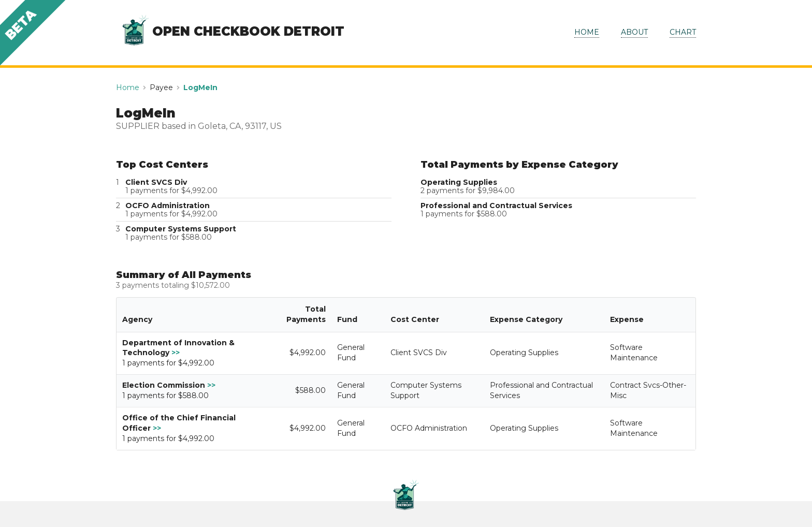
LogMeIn (200, 87)
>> (176, 353)
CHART (683, 32)
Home (128, 87)
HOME (587, 32)
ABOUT (634, 32)
